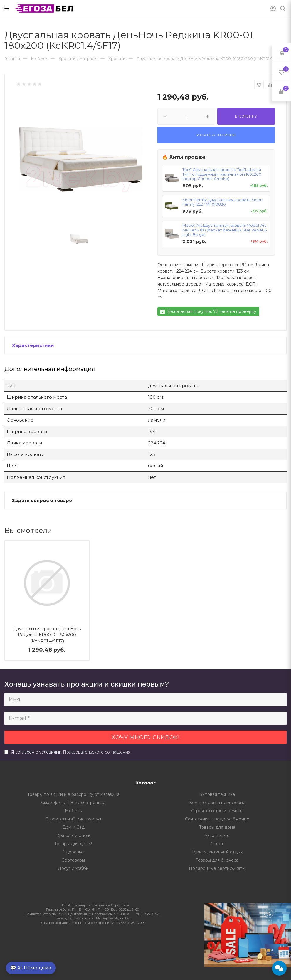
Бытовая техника (217, 794)
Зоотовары (73, 860)
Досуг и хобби (73, 868)
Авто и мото (217, 835)
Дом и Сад (73, 827)
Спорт (217, 844)
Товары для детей (73, 844)
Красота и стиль (73, 835)
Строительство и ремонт (217, 811)
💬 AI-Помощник (31, 968)
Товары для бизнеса (217, 860)
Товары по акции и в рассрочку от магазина (73, 794)
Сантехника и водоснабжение (217, 819)
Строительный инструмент (73, 819)
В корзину (246, 116)
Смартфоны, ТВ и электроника (73, 803)
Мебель (73, 811)
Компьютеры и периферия (217, 803)
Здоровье (73, 852)
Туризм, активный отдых (217, 852)
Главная (12, 58)
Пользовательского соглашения (97, 752)
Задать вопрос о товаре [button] (42, 500)
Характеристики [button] (33, 345)
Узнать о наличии (216, 135)
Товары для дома (217, 827)
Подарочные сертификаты (217, 868)
